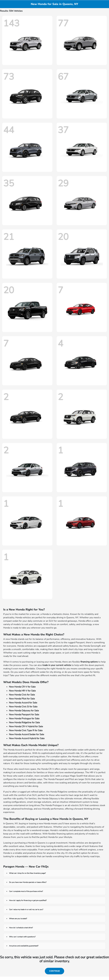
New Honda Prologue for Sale (24, 719)
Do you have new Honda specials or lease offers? (28, 882)
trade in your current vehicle (57, 665)
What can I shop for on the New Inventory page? (27, 873)
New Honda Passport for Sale (24, 715)
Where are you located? (18, 919)
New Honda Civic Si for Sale (23, 707)
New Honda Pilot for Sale (22, 699)
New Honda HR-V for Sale (22, 691)
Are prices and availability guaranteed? (24, 946)
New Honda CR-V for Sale (22, 687)
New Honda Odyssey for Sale (24, 711)
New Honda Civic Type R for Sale (26, 730)
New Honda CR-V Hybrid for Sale (26, 726)
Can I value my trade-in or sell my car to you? (26, 909)
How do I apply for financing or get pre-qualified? (28, 900)
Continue (54, 971)
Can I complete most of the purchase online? (26, 891)
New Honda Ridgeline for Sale (24, 723)
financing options (89, 662)
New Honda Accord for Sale (23, 703)
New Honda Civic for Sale (22, 695)
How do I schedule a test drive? (21, 928)
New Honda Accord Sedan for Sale (27, 734)
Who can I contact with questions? (22, 937)
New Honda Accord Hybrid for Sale (27, 738)
